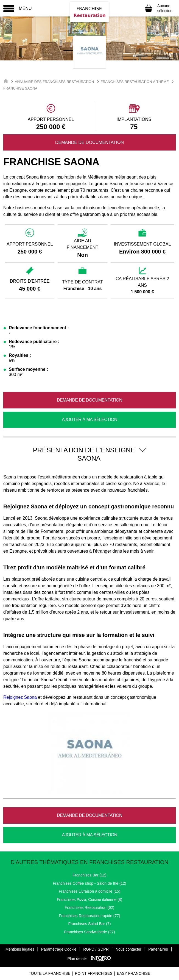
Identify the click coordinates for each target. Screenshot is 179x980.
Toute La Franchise (49, 973)
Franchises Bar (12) (90, 875)
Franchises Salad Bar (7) (90, 924)
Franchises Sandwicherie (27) (89, 932)
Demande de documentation (90, 142)
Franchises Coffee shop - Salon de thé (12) (89, 883)
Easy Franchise (134, 973)
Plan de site (77, 959)
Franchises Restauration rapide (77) (89, 916)
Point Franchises (94, 973)
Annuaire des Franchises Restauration (54, 82)
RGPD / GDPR (96, 949)
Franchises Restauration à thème (135, 82)
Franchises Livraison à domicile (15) (90, 891)
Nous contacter (128, 949)
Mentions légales (20, 949)
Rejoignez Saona (20, 697)
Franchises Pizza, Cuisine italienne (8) (90, 900)
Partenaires (158, 949)
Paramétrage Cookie (59, 949)
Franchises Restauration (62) (90, 907)
